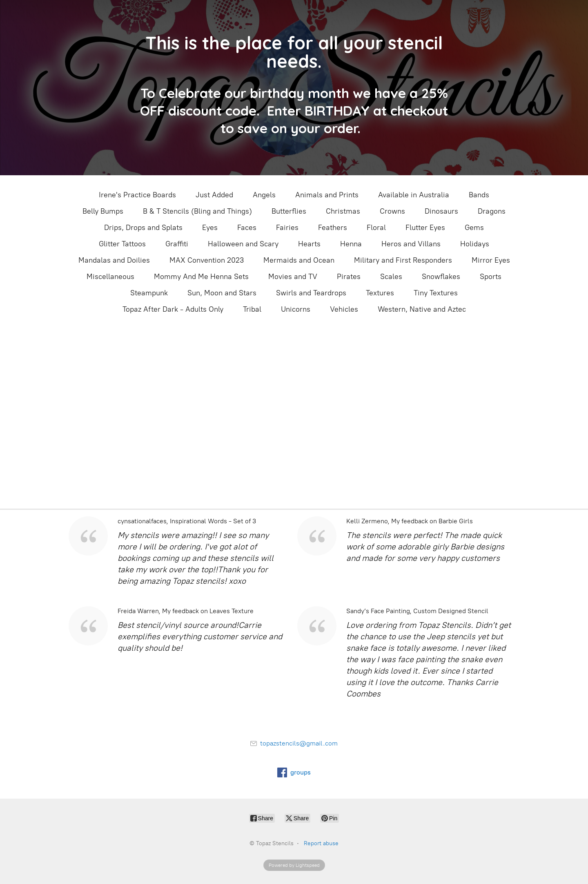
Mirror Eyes (491, 260)
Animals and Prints (327, 195)
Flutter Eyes (425, 228)
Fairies (287, 228)
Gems (474, 228)
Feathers (333, 228)
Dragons (492, 211)
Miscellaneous (110, 277)
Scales (391, 277)
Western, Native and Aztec (422, 309)
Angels (264, 195)
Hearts (309, 244)
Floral (376, 228)
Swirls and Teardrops (311, 293)
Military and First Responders (403, 260)
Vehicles (344, 309)
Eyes (210, 228)
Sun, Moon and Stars (222, 293)
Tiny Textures (436, 293)
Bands (479, 195)
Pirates (349, 277)
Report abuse (321, 843)
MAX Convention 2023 (207, 260)
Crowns (392, 211)
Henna (351, 244)
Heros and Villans (411, 244)
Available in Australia (414, 195)
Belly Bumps (103, 211)
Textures (380, 293)
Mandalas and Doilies (114, 260)
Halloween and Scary (243, 244)
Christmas (343, 211)
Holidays (475, 244)
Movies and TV (293, 277)
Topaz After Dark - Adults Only (173, 309)
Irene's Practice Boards (137, 195)
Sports (491, 277)
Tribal (252, 309)
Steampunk (149, 293)
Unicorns (296, 309)
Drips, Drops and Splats (143, 228)
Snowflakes (441, 277)
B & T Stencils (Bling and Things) (197, 211)
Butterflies (289, 211)
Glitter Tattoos (122, 244)
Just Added (214, 195)
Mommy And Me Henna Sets (201, 277)
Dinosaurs (441, 211)
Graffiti (177, 244)
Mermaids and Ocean (299, 260)
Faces (247, 228)
